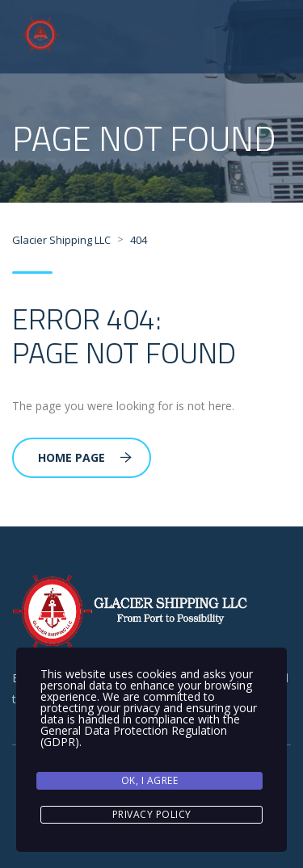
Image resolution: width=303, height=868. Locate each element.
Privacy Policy (152, 814)
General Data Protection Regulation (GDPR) (134, 736)
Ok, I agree (150, 780)
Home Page (85, 457)
